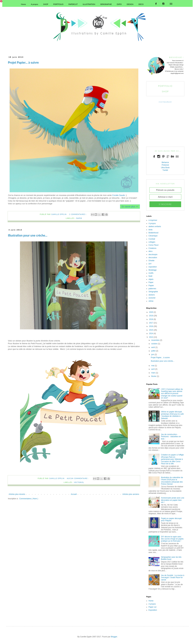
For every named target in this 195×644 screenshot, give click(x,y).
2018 (151, 319)
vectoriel (79, 482)
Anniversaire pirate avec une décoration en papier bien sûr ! (173, 500)
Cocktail (152, 239)
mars (153, 373)
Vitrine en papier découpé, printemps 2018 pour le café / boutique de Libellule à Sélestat (172, 415)
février (154, 376)
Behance (165, 162)
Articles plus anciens (131, 494)
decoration (153, 258)
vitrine (151, 301)
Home (23, 4)
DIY (150, 264)
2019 (151, 316)
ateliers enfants (155, 226)
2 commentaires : (78, 214)
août (153, 347)
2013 (151, 337)
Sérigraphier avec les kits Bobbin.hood (171, 558)
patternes (152, 289)
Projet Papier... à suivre (23, 62)
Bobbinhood (153, 233)
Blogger (114, 637)
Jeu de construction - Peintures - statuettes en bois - (171, 437)
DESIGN (130, 4)
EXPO (119, 4)
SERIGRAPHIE (106, 4)
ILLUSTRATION (89, 4)
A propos (35, 4)
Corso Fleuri (153, 245)
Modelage (153, 270)
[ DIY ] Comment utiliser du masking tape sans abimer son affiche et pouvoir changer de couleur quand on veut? (172, 394)
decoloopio (153, 254)
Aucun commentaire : (78, 478)
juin (153, 354)
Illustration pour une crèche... (28, 235)
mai (153, 366)
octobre (154, 344)
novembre (155, 340)
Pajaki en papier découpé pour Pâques (171, 519)
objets (151, 279)
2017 (151, 323)
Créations (152, 248)
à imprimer (153, 220)
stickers (152, 295)
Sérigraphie (153, 292)
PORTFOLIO (58, 4)
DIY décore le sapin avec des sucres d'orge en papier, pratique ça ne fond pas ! (172, 539)
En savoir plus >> (130, 207)
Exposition (153, 610)
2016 (151, 326)
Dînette (152, 261)
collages (152, 242)
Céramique (153, 236)
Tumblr (165, 170)
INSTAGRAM (165, 102)
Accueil (74, 494)
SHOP (46, 4)
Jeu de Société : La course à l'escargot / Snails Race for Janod (173, 578)
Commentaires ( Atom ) (29, 499)
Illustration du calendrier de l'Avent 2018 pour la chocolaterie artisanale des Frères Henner (172, 481)
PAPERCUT (73, 4)
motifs (151, 273)
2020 (151, 312)
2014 (151, 333)
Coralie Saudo (119, 195)
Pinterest (165, 165)
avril (153, 369)
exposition (153, 267)
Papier (151, 286)
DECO (141, 4)
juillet (153, 351)
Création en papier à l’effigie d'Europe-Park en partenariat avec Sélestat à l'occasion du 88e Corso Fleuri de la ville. (172, 459)
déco (151, 251)
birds (151, 230)
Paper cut (152, 607)
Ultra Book (165, 168)
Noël (150, 276)
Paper (79, 218)
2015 (151, 330)
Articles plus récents (17, 494)
